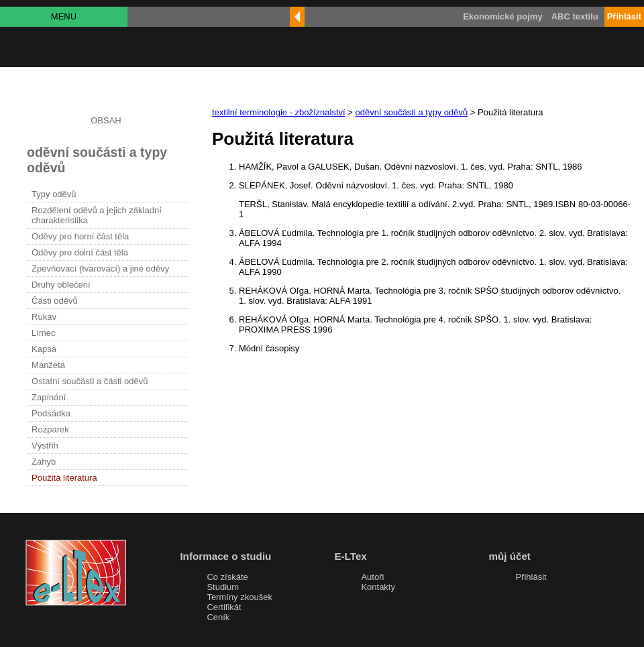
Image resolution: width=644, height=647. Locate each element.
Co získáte (227, 577)
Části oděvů (55, 301)
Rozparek (50, 429)
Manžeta (48, 365)
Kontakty (378, 587)
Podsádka (51, 413)
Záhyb (44, 462)
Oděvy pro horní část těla (80, 236)
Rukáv (44, 317)
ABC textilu (575, 16)
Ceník (218, 617)
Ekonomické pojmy (502, 16)
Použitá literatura (64, 478)
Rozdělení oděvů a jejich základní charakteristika (97, 215)
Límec (43, 333)
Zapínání (49, 397)
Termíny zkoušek (239, 597)
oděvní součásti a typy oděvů (412, 112)
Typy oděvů (54, 194)
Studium (223, 587)
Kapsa (44, 349)
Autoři (372, 577)
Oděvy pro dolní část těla (80, 252)
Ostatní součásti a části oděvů (90, 381)
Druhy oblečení (61, 285)
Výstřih (45, 446)
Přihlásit (531, 577)
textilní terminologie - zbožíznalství (279, 112)
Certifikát (224, 607)
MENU (64, 16)
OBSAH (106, 120)
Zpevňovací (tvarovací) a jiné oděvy (100, 269)
